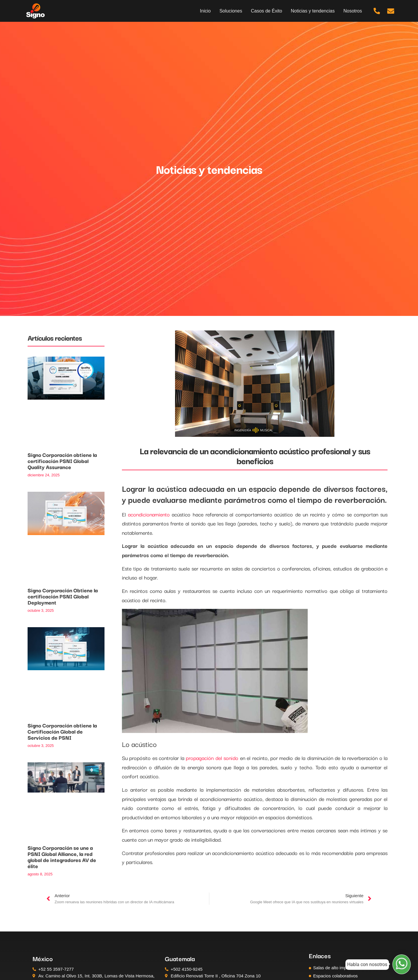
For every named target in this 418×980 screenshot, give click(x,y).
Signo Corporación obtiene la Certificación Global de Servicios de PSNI (62, 731)
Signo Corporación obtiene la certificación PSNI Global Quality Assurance (62, 461)
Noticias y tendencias (313, 11)
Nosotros (353, 11)
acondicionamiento (149, 514)
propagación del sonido (212, 758)
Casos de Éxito (266, 11)
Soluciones (231, 11)
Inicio (205, 11)
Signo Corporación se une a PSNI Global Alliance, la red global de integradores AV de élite (62, 857)
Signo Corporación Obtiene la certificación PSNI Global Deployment (63, 596)
